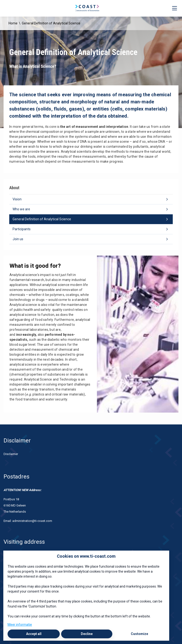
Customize (139, 634)
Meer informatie (20, 625)
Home (13, 23)
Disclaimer (11, 454)
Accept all (34, 634)
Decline (87, 634)
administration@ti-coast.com (33, 521)
